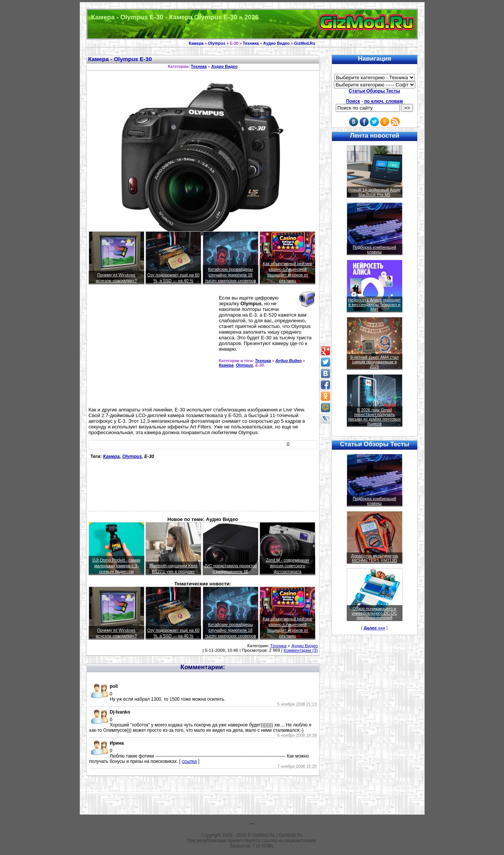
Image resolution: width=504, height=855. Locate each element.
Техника (251, 43)
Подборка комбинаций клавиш (375, 249)
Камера (196, 43)
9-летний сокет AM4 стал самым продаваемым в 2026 (374, 362)
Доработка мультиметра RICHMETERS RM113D (374, 558)
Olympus (217, 43)
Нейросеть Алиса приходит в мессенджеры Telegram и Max (374, 304)
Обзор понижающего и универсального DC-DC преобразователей (374, 613)
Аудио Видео (277, 43)
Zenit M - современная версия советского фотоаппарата (288, 566)
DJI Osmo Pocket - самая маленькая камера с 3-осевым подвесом (117, 566)
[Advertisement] (152, 349)
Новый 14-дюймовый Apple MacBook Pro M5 (375, 192)
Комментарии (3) (301, 650)
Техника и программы (252, 24)
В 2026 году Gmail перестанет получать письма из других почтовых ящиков (375, 417)
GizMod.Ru (305, 43)
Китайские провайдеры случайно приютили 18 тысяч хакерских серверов (231, 275)
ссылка (189, 761)
